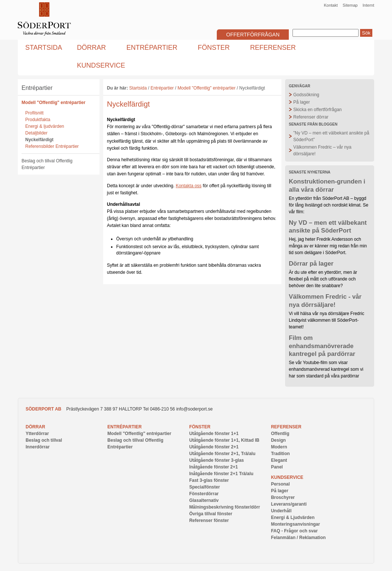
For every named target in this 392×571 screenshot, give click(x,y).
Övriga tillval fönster (211, 514)
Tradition (280, 454)
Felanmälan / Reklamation (298, 538)
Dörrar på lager (311, 264)
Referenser (286, 427)
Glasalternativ (204, 500)
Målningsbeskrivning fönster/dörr (225, 507)
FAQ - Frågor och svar (294, 531)
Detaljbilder (36, 133)
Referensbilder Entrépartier (52, 146)
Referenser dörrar (311, 117)
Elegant (279, 460)
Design (278, 440)
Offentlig (280, 434)
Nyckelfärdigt (39, 140)
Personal (280, 484)
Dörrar (35, 427)
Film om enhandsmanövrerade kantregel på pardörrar (322, 346)
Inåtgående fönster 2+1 (214, 467)
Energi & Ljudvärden (293, 518)
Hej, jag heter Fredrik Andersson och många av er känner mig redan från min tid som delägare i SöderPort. (328, 246)
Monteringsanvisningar (295, 524)
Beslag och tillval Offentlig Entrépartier (47, 164)
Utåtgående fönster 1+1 (214, 434)
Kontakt (331, 5)
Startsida (138, 88)
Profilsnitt (34, 113)
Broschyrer (283, 497)
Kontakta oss (188, 186)
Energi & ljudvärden (45, 126)
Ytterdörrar (37, 434)
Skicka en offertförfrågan (318, 110)
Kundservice (287, 477)
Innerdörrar (38, 447)
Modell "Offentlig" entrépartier (53, 103)
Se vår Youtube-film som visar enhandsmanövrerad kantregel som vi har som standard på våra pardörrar (326, 369)
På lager (302, 102)
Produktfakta (38, 120)
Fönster (200, 427)
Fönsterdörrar (204, 494)
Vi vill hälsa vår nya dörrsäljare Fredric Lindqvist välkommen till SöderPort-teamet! (326, 320)
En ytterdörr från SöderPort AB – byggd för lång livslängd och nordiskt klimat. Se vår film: (329, 205)
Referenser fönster (209, 520)
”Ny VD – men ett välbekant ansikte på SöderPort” (331, 136)
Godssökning (306, 95)
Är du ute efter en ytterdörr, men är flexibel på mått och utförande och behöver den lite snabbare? (323, 279)
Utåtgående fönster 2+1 (214, 447)
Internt (368, 5)
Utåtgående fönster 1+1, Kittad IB (224, 440)
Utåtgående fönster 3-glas (217, 460)
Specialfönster (205, 487)
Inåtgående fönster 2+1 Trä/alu (221, 474)
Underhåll (281, 511)
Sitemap (350, 5)
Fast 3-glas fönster (209, 480)
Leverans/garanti (289, 504)
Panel (277, 467)
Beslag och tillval (44, 440)
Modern (279, 447)
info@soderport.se (195, 409)
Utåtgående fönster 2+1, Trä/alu (222, 454)
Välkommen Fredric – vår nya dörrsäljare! (322, 150)
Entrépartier (37, 88)
